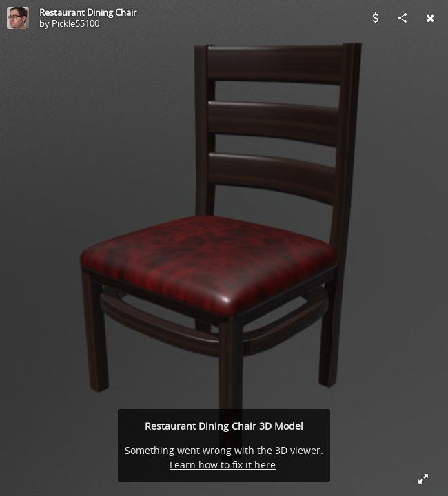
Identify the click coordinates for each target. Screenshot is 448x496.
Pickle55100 (75, 23)
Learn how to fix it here (223, 465)
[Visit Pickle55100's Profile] (18, 18)
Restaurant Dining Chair (88, 12)
